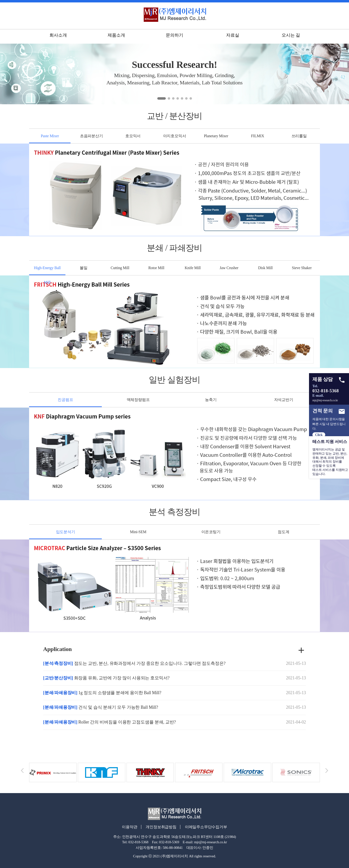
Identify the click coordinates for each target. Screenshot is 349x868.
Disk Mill (265, 268)
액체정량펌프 (138, 400)
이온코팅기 (211, 532)
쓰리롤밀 (299, 136)
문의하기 (174, 36)
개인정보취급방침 (160, 827)
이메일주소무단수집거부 (207, 827)
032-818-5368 (326, 391)
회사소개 (58, 36)
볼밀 (84, 268)
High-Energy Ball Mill (47, 268)
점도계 (283, 532)
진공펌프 (65, 400)
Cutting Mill (120, 268)
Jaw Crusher (229, 268)
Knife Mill (193, 268)
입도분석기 (66, 532)
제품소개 (116, 36)
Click (319, 435)
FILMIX (258, 136)
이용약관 (127, 827)
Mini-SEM (138, 532)
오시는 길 (291, 36)
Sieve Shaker (302, 268)
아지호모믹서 (175, 136)
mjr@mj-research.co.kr (325, 400)
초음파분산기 (91, 136)
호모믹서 (133, 136)
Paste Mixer (50, 136)
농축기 (211, 400)
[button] (162, 98)
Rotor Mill (156, 268)
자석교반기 (284, 400)
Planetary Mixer (216, 136)
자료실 (233, 36)
